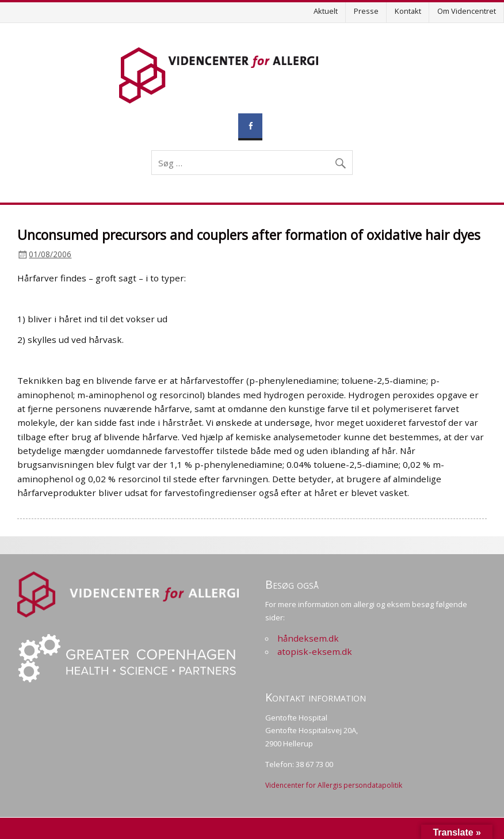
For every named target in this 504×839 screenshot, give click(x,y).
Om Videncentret (467, 11)
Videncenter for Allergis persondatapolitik (334, 785)
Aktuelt (326, 11)
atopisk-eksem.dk (315, 651)
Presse (366, 11)
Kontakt (408, 11)
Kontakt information (316, 697)
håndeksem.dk (308, 638)
